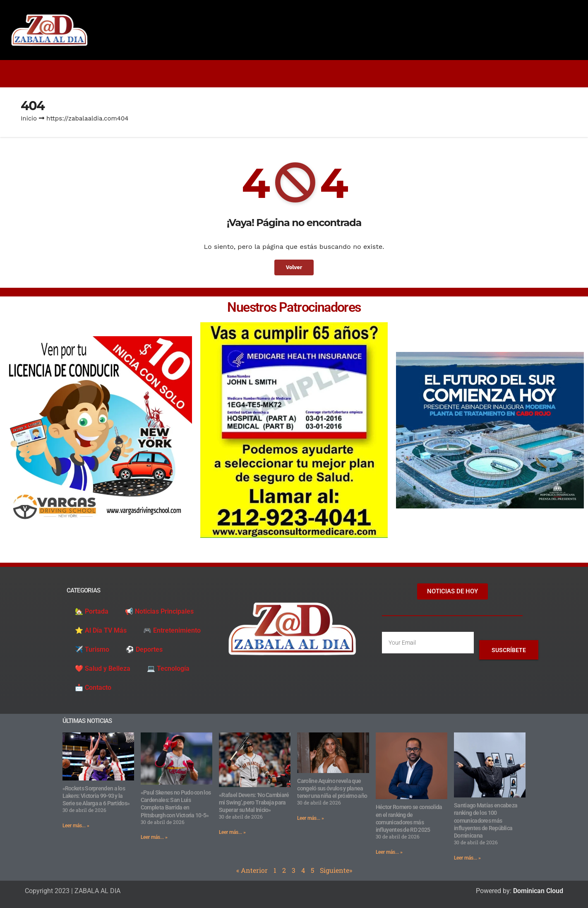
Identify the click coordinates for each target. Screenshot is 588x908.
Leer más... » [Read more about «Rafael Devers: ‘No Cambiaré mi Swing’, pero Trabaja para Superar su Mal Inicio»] (232, 832)
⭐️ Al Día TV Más (101, 630)
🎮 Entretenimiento (172, 630)
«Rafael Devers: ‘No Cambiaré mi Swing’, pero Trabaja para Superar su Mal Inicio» (254, 802)
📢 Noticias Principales (159, 611)
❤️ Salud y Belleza (103, 668)
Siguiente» (336, 870)
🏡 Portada (92, 611)
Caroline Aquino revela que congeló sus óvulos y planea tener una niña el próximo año (332, 788)
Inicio (29, 118)
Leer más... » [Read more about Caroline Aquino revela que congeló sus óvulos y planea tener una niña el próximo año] (311, 818)
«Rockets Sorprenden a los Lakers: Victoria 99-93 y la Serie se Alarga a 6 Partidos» (96, 796)
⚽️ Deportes (144, 649)
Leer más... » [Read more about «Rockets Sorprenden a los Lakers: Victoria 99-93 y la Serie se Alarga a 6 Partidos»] (76, 826)
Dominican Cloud (537, 891)
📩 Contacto (93, 688)
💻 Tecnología (168, 668)
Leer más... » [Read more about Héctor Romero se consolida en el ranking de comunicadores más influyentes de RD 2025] (389, 852)
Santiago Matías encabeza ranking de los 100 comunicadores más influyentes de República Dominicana (486, 820)
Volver (294, 267)
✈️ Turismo (92, 649)
